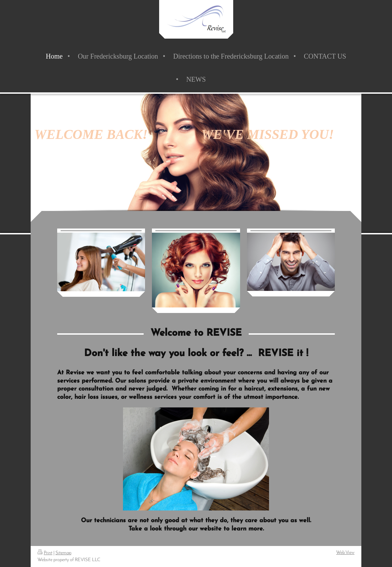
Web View (345, 553)
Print (45, 553)
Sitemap (63, 553)
